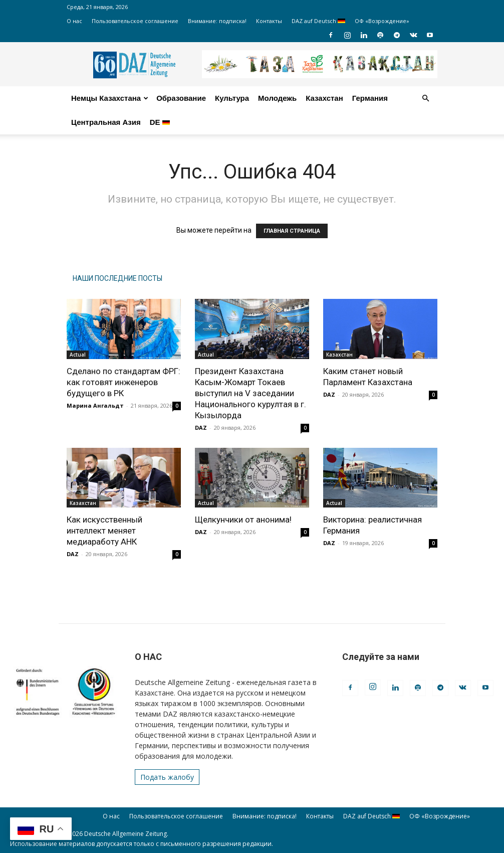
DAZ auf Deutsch (318, 21)
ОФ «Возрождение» (382, 21)
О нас (74, 21)
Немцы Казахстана (110, 98)
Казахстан (324, 98)
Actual (78, 355)
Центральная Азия (106, 122)
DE (160, 122)
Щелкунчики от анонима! (243, 520)
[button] (425, 99)
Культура (232, 98)
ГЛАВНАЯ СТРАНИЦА (292, 231)
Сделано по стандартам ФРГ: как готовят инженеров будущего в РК (123, 382)
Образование (181, 98)
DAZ (201, 428)
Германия (370, 98)
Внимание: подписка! (217, 21)
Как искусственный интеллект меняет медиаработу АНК (104, 531)
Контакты (269, 21)
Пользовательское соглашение (135, 21)
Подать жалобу (167, 777)
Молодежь (277, 98)
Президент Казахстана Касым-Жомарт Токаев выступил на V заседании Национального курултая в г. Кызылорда (250, 393)
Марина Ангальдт (95, 405)
